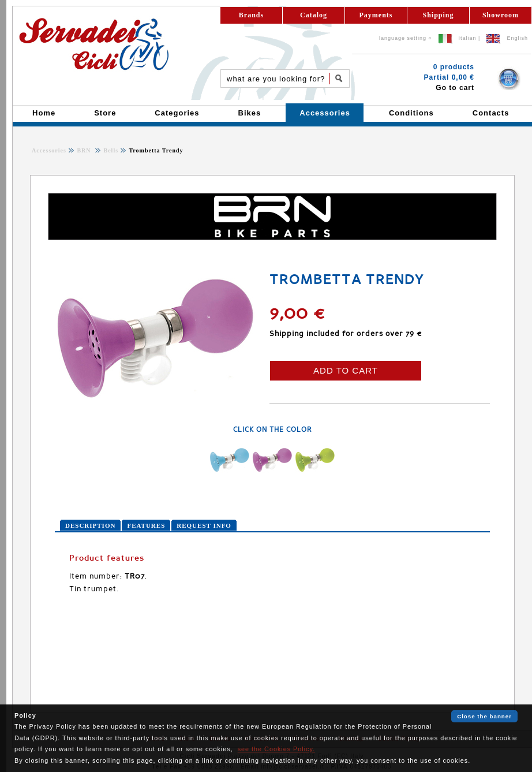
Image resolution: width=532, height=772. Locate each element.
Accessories (49, 150)
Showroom (501, 15)
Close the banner (484, 716)
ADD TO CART (346, 370)
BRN (85, 150)
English (517, 38)
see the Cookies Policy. (276, 749)
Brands (251, 15)
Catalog (314, 15)
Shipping (438, 15)
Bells (110, 150)
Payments (376, 15)
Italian (468, 38)
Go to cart (455, 88)
